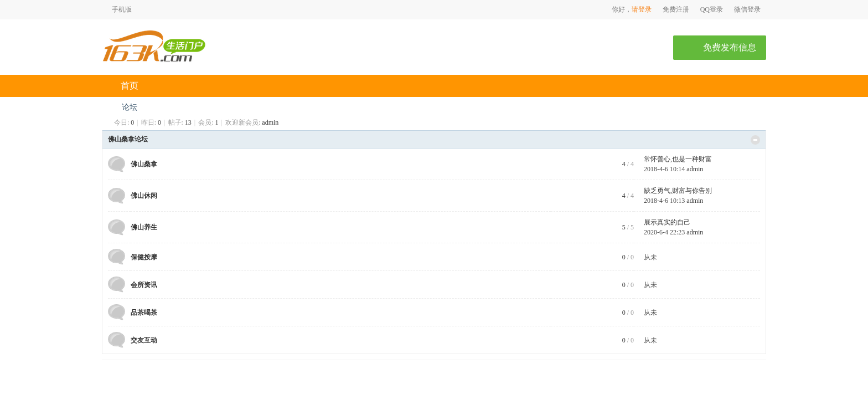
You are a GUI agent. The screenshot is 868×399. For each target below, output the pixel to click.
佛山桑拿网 (106, 107)
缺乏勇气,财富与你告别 (678, 191)
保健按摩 (144, 257)
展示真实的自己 (667, 222)
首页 (130, 86)
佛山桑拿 (144, 164)
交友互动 (144, 340)
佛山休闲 (144, 196)
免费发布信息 (730, 47)
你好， (622, 9)
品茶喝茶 (144, 313)
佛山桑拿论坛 (128, 139)
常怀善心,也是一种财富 (678, 159)
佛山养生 (144, 227)
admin (270, 122)
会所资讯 (144, 285)
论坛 (130, 107)
